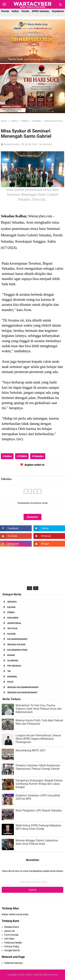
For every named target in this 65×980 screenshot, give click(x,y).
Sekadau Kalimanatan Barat (23, 687)
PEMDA (11, 612)
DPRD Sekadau (41, 11)
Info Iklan (9, 939)
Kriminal (12, 677)
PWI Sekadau (14, 666)
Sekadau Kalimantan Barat (22, 693)
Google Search (12, 950)
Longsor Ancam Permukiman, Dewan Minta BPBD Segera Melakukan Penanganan (38, 739)
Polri (10, 682)
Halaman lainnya (13, 963)
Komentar (32, 517)
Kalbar (15, 11)
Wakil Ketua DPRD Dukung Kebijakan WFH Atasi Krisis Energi (38, 827)
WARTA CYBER (32, 975)
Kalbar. (12, 634)
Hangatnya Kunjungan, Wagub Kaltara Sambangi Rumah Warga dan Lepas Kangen (39, 784)
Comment (47, 144)
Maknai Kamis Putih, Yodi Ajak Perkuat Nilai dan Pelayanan (39, 722)
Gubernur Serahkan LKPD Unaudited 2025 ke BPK (38, 797)
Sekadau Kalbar (16, 645)
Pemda (5, 11)
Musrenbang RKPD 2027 (31, 750)
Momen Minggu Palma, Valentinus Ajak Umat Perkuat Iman (37, 842)
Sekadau (12, 602)
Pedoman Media (13, 943)
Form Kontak (11, 935)
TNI (9, 671)
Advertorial (14, 623)
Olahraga (13, 661)
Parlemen (13, 618)
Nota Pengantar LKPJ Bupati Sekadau (39, 810)
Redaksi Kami (12, 927)
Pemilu (25, 11)
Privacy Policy (12, 946)
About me (10, 931)
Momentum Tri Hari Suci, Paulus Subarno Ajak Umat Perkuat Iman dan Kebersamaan (39, 709)
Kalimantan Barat (17, 639)
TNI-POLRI (12, 628)
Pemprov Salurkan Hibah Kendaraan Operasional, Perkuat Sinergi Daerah (38, 767)
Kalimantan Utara (17, 650)
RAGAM (11, 655)
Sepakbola (58, 11)
